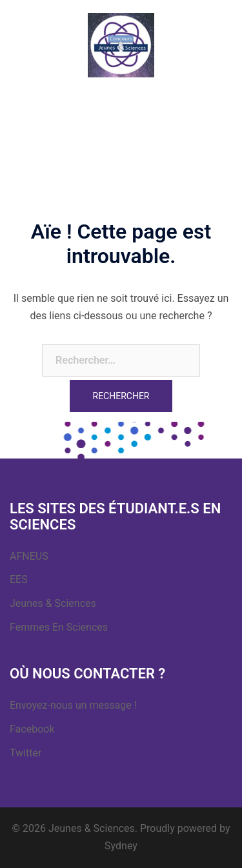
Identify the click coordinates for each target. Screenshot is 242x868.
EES (19, 579)
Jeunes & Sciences (53, 603)
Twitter (25, 753)
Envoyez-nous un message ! (73, 705)
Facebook (32, 729)
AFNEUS (29, 556)
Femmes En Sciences (59, 627)
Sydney (121, 846)
